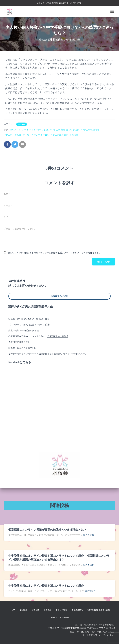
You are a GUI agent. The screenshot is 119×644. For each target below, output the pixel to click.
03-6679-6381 (76, 3)
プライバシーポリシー (59, 617)
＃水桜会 (74, 135)
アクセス (35, 610)
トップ (12, 610)
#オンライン (25, 130)
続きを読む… (90, 535)
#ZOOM (13, 130)
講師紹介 (23, 610)
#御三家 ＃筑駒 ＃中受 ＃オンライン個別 (27, 135)
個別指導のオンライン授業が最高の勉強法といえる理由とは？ (47, 530)
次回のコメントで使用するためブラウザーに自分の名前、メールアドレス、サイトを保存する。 (54, 253)
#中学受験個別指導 (90, 130)
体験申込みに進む (59, 296)
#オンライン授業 (40, 130)
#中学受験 (74, 130)
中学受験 (22, 124)
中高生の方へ (77, 610)
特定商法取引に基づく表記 (99, 610)
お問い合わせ (61, 610)
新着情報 (47, 610)
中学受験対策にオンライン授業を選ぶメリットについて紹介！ (47, 586)
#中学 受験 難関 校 (59, 130)
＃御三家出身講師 (59, 135)
